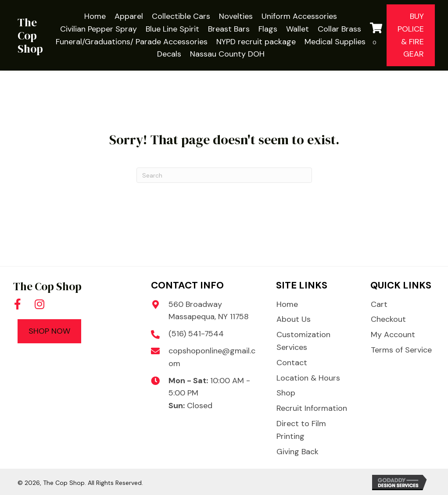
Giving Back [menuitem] (297, 452)
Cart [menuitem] (379, 304)
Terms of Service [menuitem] (401, 350)
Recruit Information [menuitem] (312, 408)
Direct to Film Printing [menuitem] (301, 430)
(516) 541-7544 (196, 334)
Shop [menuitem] (286, 393)
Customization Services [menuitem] (303, 341)
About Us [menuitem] (294, 319)
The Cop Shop (30, 36)
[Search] (224, 175)
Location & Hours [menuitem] (308, 378)
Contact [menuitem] (292, 363)
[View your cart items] (376, 36)
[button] (18, 304)
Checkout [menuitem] (388, 319)
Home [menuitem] (287, 304)
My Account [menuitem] (393, 335)
